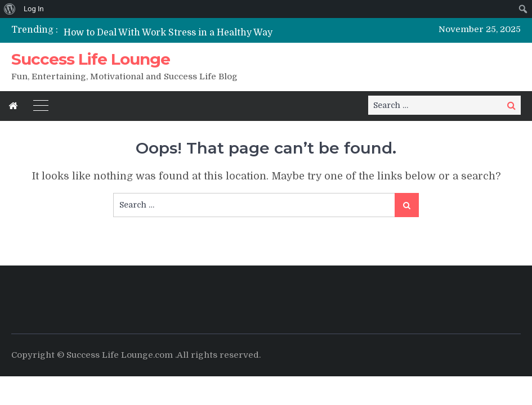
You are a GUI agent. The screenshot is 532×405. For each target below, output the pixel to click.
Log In (34, 9)
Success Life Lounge (91, 59)
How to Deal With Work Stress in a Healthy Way (168, 33)
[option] (190, 32)
